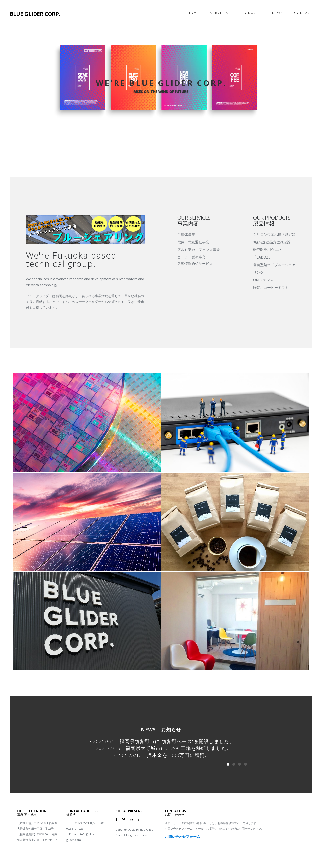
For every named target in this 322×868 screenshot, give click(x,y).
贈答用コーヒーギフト (271, 287)
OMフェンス (263, 280)
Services (219, 13)
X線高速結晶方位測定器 (272, 242)
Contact (303, 13)
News (278, 13)
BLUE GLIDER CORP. (35, 14)
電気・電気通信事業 (193, 242)
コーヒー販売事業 (192, 257)
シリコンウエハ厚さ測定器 (274, 234)
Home (193, 13)
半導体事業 (186, 234)
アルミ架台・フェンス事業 (199, 250)
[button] (32, 88)
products (250, 13)
